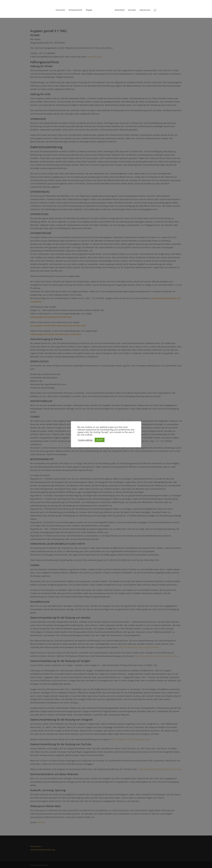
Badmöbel (119, 9)
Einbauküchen (76, 9)
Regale (90, 9)
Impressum (144, 9)
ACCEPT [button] (100, 440)
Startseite (61, 9)
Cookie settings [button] (85, 440)
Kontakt (131, 9)
